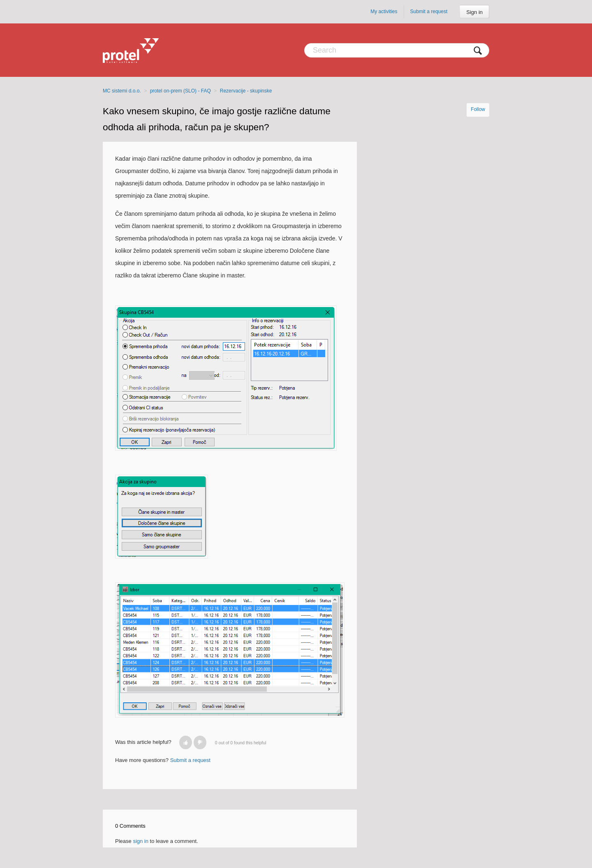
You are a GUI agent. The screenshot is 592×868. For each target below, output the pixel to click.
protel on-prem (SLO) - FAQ (180, 91)
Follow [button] (478, 109)
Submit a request (429, 12)
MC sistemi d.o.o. (122, 91)
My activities (384, 12)
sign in (141, 841)
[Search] (397, 50)
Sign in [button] (474, 12)
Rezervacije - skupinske (246, 91)
